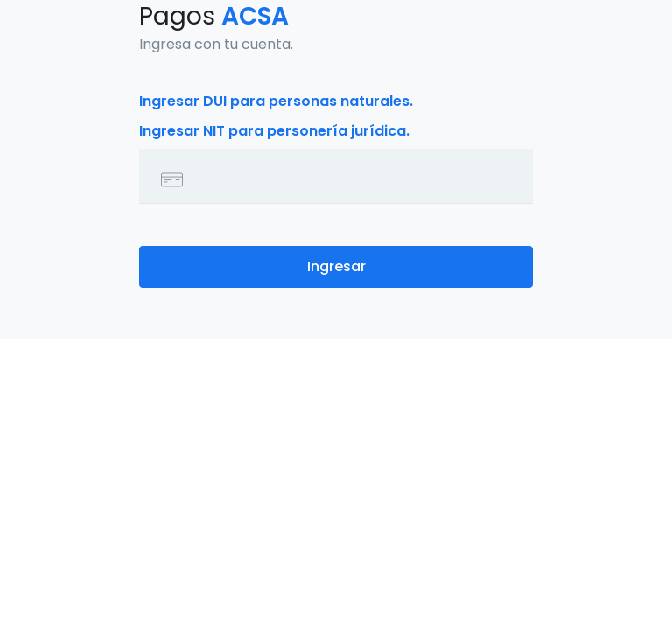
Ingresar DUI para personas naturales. (276, 101)
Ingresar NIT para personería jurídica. (274, 131)
